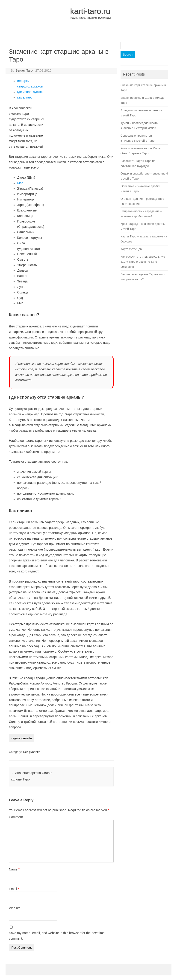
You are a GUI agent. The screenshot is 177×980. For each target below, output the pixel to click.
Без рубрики (32, 752)
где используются (30, 92)
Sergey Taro (24, 70)
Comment (16, 817)
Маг (20, 183)
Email (14, 889)
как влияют (25, 97)
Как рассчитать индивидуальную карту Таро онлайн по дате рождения (143, 262)
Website (15, 908)
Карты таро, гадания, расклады (91, 18)
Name (14, 869)
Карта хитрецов (131, 249)
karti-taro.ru (90, 11)
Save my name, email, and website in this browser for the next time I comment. (58, 936)
